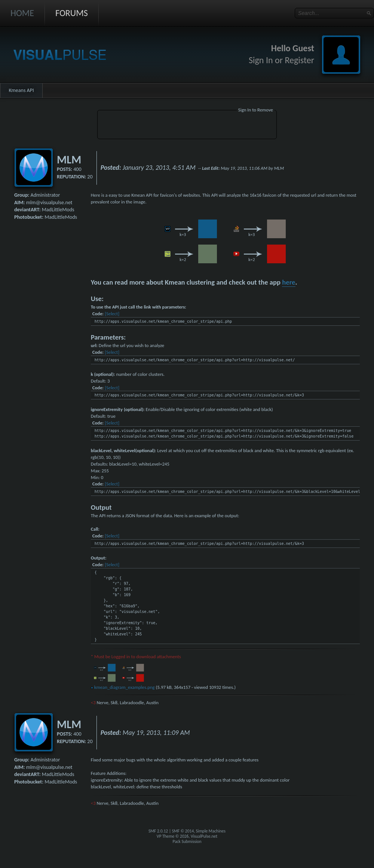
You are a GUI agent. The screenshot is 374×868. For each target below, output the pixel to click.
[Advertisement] (187, 126)
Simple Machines (211, 831)
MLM (69, 160)
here (289, 282)
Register (299, 60)
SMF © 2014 (183, 831)
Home (22, 13)
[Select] (112, 314)
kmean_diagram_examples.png (123, 687)
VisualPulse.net (204, 836)
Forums (72, 13)
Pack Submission (187, 841)
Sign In (261, 60)
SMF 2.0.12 (158, 831)
